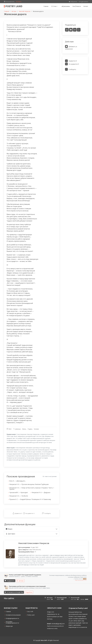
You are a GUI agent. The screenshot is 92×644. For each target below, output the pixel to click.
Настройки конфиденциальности (12, 622)
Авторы (14, 11)
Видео (9, 529)
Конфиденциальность (12, 618)
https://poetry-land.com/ (81, 580)
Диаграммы (66, 6)
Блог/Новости (77, 6)
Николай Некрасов (25, 11)
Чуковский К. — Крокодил (19, 493)
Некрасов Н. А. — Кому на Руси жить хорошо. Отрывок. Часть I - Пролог (32, 488)
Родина (30, 429)
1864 (10, 429)
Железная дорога (38, 11)
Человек (36, 429)
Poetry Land (14, 6)
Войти (19, 2)
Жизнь (24, 429)
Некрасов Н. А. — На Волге (19, 496)
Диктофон (10, 534)
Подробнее (29, 592)
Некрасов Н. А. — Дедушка (41, 493)
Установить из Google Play (14, 592)
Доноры (20, 581)
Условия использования (13, 615)
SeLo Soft (30, 612)
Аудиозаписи (83, 2)
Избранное (73, 2)
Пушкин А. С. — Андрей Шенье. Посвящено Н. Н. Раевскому (30, 499)
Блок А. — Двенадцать (17, 481)
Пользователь (9, 2)
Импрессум (9, 626)
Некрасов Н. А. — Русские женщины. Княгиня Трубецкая (29, 484)
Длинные (18, 429)
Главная (46, 6)
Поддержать (10, 581)
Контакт (86, 6)
